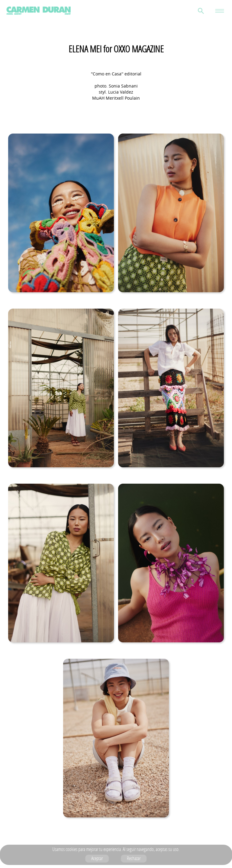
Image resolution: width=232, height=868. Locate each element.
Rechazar (134, 858)
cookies (72, 849)
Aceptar (97, 858)
